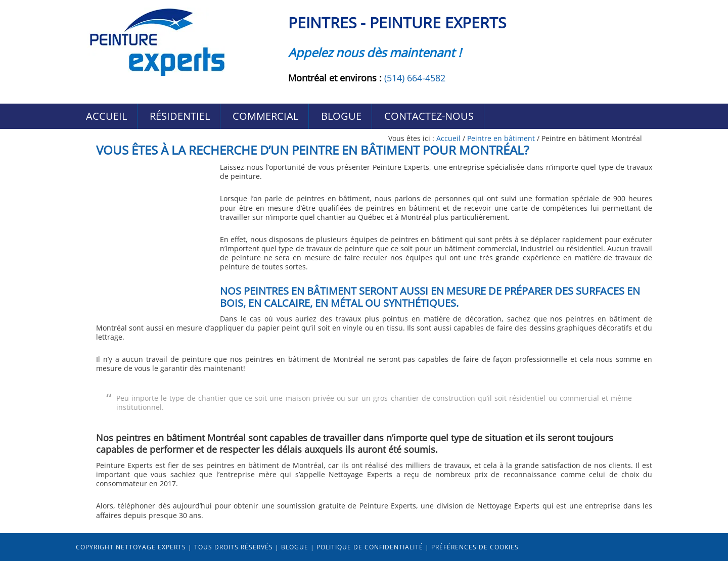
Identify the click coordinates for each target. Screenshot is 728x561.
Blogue (295, 547)
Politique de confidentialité (370, 547)
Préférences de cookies (475, 547)
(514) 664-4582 (415, 78)
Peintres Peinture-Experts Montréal (157, 42)
